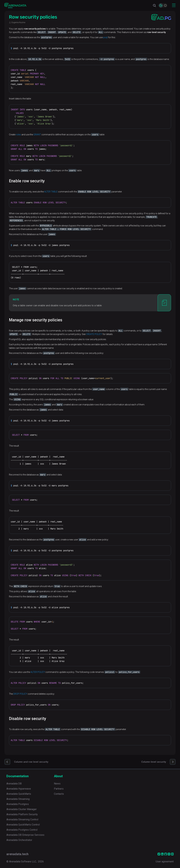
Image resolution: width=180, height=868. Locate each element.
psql (105, 37)
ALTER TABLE (51, 192)
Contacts (59, 794)
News (57, 784)
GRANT (37, 135)
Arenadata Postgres (18, 804)
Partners (59, 789)
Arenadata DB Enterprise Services (25, 835)
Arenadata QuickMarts (19, 794)
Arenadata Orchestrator (19, 840)
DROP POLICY (20, 694)
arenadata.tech (17, 854)
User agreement (165, 862)
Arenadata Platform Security (22, 814)
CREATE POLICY (94, 334)
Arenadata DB (14, 784)
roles (18, 135)
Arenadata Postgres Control (22, 830)
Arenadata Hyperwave (19, 789)
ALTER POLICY (38, 672)
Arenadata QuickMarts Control (23, 825)
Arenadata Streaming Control (22, 819)
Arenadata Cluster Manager (22, 809)
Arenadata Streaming (18, 799)
